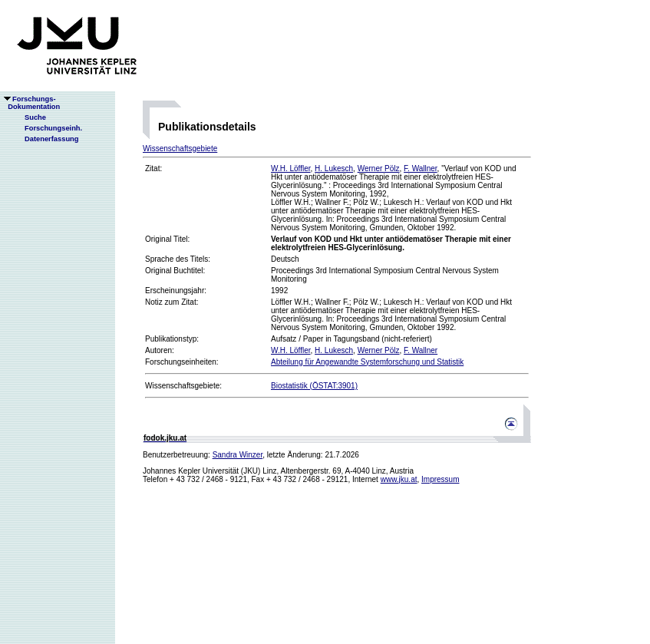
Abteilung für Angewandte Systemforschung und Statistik (367, 362)
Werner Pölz (379, 168)
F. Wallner (421, 168)
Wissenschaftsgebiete (180, 149)
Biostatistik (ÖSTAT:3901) (314, 386)
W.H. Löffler (291, 168)
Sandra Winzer (238, 455)
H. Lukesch (334, 168)
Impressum (440, 479)
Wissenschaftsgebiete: (183, 386)
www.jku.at (399, 479)
